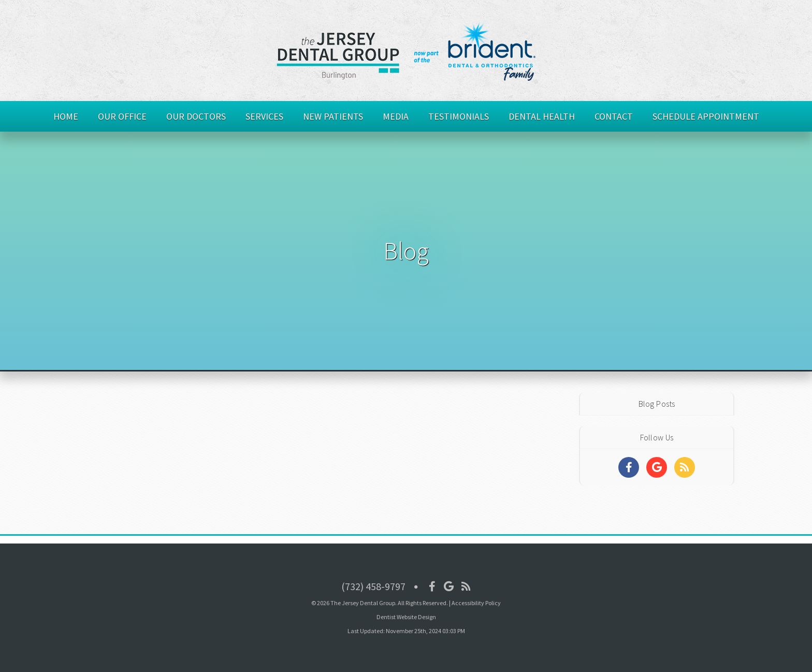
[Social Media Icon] (432, 586)
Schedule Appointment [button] (706, 116)
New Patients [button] (333, 116)
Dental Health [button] (542, 116)
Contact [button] (614, 116)
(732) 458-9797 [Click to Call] (373, 586)
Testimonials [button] (459, 116)
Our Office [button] (122, 116)
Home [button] (66, 116)
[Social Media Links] (629, 467)
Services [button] (264, 116)
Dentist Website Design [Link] (406, 617)
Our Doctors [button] (196, 116)
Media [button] (396, 116)
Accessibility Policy (476, 603)
